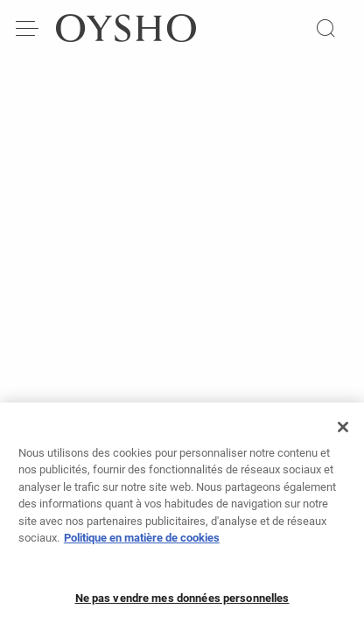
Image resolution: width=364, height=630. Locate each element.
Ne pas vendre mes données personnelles (182, 603)
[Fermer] (343, 432)
